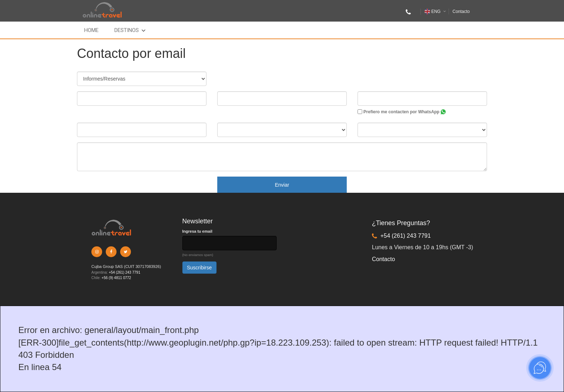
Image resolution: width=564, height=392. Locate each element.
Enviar (282, 185)
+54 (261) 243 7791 (124, 272)
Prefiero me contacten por (402, 112)
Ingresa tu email (197, 231)
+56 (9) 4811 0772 (116, 278)
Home (91, 30)
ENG (433, 12)
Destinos (127, 30)
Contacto (461, 12)
